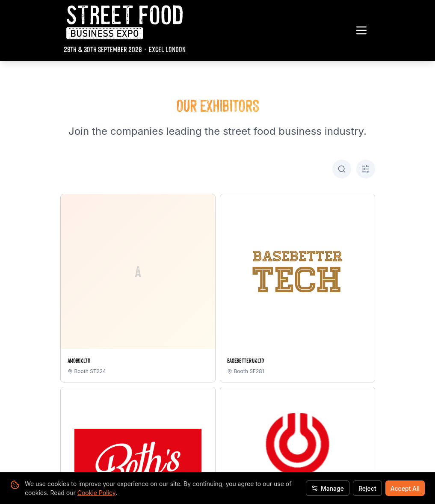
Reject (367, 488)
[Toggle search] (342, 169)
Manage (328, 488)
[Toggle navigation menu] (361, 30)
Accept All (405, 488)
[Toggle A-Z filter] (366, 169)
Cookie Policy (96, 493)
